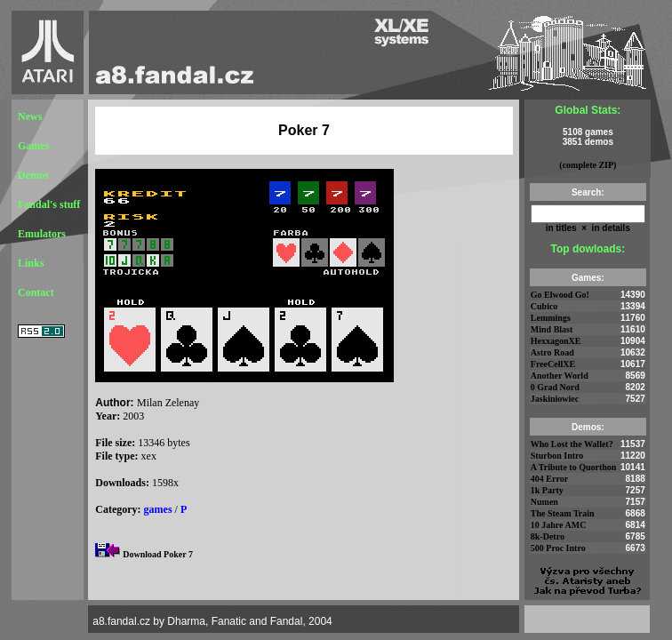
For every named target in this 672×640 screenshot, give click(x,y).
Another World (560, 376)
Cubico (544, 306)
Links (31, 263)
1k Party (547, 490)
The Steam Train (563, 513)
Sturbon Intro (557, 456)
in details (610, 228)
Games (33, 146)
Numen (544, 502)
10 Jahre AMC (559, 525)
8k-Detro (548, 536)
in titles (561, 228)
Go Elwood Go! (560, 295)
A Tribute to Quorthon (574, 467)
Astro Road (552, 352)
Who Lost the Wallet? (572, 444)
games (158, 509)
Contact (36, 292)
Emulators (42, 234)
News (30, 116)
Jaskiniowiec (555, 399)
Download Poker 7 (158, 554)
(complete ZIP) (588, 165)
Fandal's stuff (49, 204)
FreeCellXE (553, 364)
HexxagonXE (556, 341)
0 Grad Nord (555, 387)
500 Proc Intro (558, 548)
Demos (33, 175)
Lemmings (551, 318)
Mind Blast (552, 329)
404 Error (549, 479)
